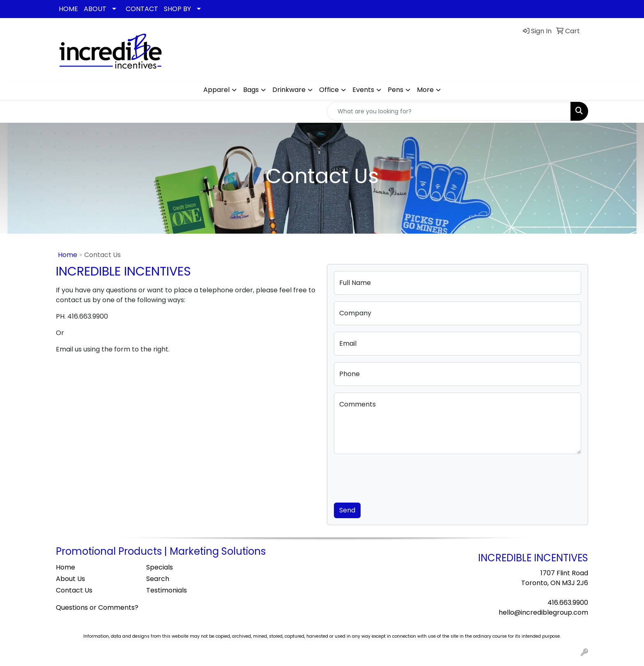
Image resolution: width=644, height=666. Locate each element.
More (425, 90)
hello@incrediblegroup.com (543, 612)
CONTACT (142, 9)
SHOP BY (177, 9)
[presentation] (396, 477)
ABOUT (95, 9)
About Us (70, 579)
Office (329, 90)
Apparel (216, 90)
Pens (396, 90)
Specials (160, 567)
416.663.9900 (568, 603)
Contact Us (74, 590)
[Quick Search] (449, 111)
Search (158, 579)
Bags (251, 90)
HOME (68, 9)
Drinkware (289, 90)
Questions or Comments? (97, 607)
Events (363, 90)
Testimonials (167, 590)
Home (68, 255)
